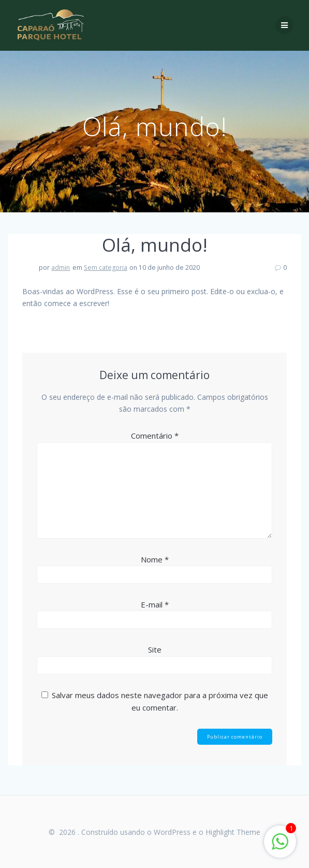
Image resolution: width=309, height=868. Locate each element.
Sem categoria (106, 267)
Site (155, 649)
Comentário (155, 436)
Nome (155, 559)
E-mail (155, 604)
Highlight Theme (233, 832)
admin (61, 267)
